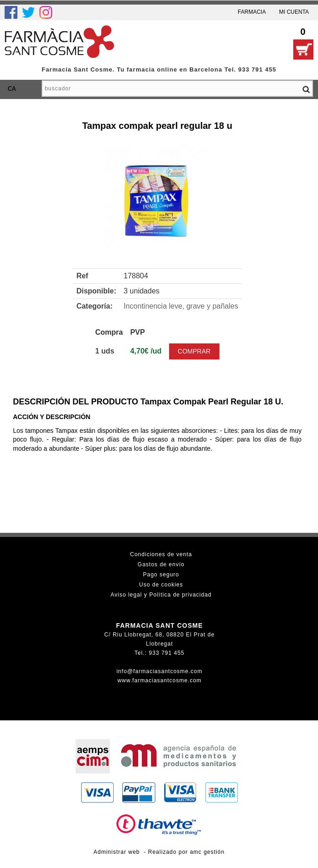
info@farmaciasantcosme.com (159, 671)
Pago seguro (161, 575)
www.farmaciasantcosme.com (159, 680)
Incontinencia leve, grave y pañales (181, 306)
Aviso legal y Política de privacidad (161, 595)
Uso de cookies (161, 585)
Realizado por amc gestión (186, 852)
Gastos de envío (161, 564)
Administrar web (117, 852)
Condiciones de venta (161, 554)
